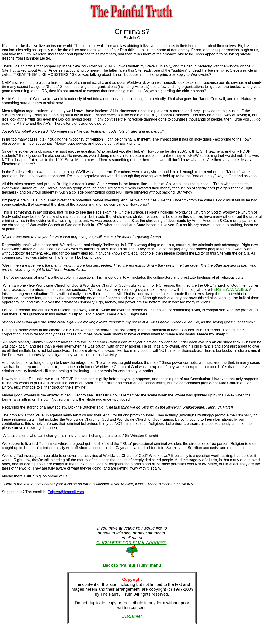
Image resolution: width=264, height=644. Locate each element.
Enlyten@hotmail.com (66, 492)
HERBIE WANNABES (229, 290)
